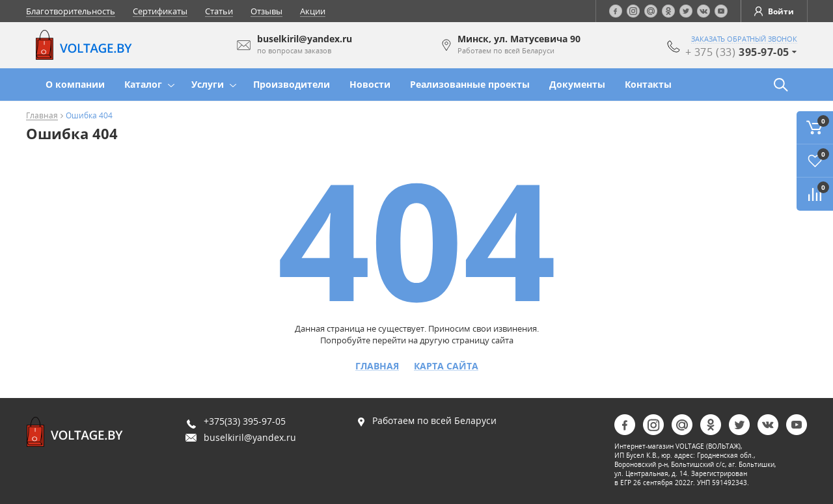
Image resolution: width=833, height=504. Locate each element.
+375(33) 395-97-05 (245, 421)
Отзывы (266, 11)
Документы (577, 84)
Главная (42, 116)
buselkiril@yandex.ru (250, 437)
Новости (370, 84)
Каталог (143, 84)
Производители (292, 84)
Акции (313, 11)
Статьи (219, 11)
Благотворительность (71, 11)
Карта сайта (446, 366)
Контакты (648, 84)
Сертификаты (160, 11)
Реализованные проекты (470, 84)
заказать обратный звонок (744, 39)
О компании (75, 84)
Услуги (208, 84)
